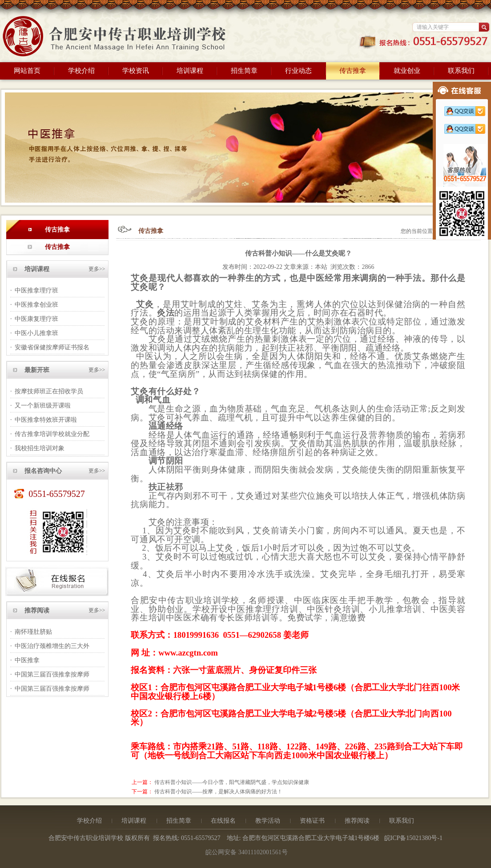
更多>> (97, 269)
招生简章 (244, 71)
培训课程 (190, 71)
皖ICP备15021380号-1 (413, 838)
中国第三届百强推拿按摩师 (52, 674)
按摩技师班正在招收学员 (49, 391)
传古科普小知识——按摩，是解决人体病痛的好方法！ (218, 792)
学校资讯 (136, 71)
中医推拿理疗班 (36, 290)
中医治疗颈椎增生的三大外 (52, 646)
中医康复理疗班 (36, 319)
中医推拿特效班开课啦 (46, 420)
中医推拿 (27, 660)
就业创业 (407, 71)
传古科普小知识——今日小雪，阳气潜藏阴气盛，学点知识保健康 (232, 782)
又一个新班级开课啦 (43, 406)
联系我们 (461, 71)
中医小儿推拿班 (36, 333)
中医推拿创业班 (36, 305)
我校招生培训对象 (40, 448)
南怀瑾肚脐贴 (33, 632)
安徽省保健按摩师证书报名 (52, 347)
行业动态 (298, 71)
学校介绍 (81, 71)
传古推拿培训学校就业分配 (52, 434)
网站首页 (27, 71)
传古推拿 (353, 71)
